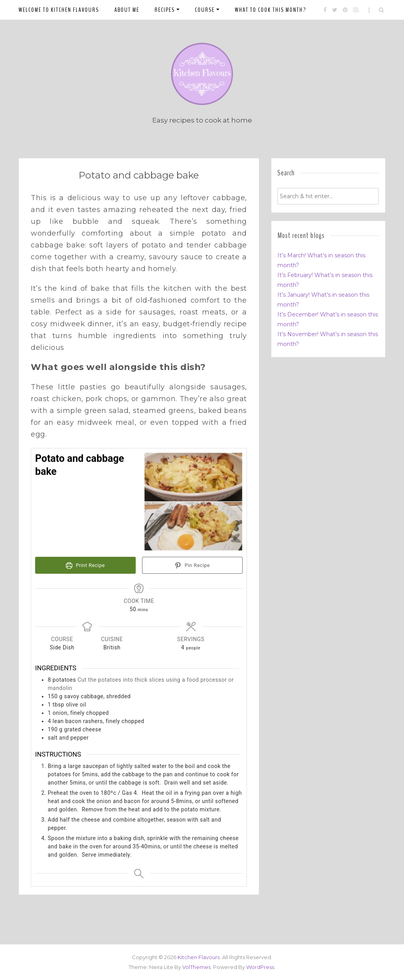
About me (127, 10)
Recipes (165, 10)
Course (205, 10)
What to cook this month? (270, 10)
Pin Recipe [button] (192, 565)
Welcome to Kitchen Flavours (59, 10)
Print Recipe (85, 565)
